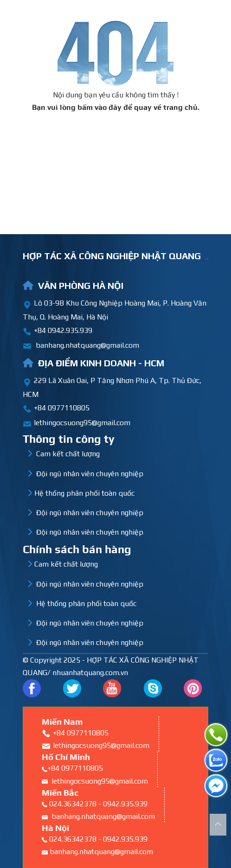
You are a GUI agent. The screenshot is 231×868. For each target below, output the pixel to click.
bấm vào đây (99, 107)
